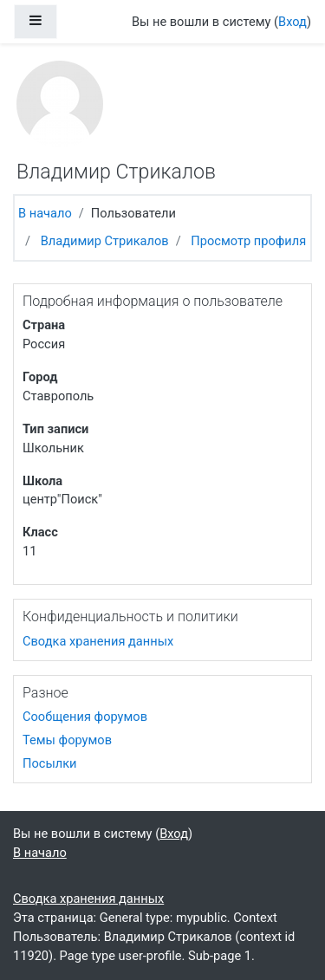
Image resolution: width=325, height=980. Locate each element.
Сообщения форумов (85, 717)
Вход (292, 22)
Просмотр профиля (248, 241)
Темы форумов (67, 740)
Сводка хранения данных (98, 641)
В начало (45, 213)
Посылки (50, 763)
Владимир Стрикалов (105, 241)
